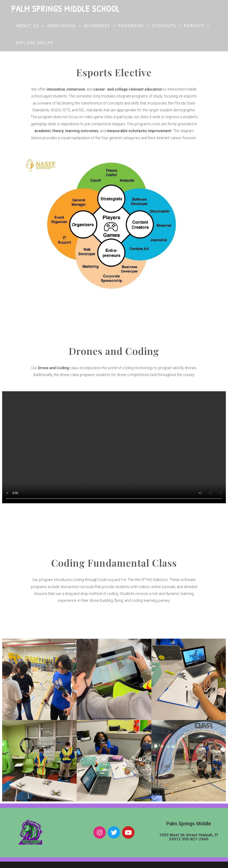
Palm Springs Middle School (66, 9)
